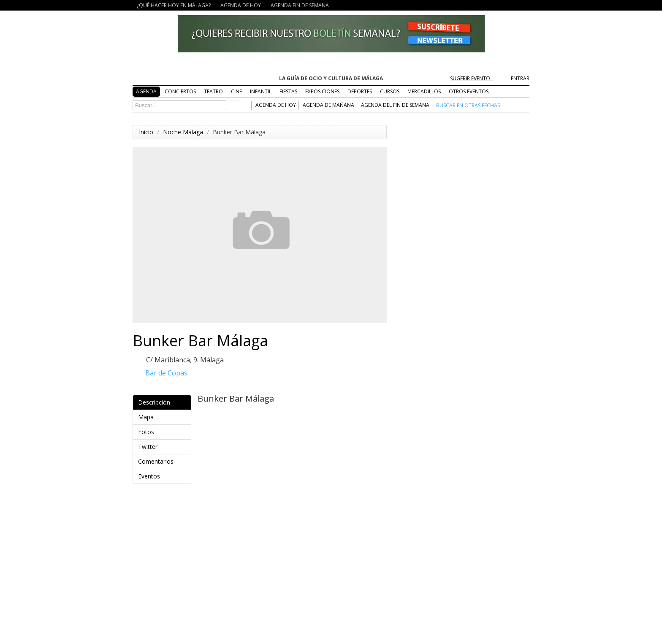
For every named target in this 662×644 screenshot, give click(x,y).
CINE (236, 91)
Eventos (163, 476)
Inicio (146, 132)
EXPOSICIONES (322, 91)
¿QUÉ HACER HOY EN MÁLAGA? (174, 5)
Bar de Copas (166, 373)
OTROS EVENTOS (469, 91)
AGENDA (146, 91)
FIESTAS (288, 91)
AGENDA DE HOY (241, 5)
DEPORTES (360, 91)
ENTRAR (520, 78)
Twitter (163, 447)
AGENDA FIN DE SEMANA (300, 5)
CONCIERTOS (180, 91)
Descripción (163, 402)
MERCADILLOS (424, 91)
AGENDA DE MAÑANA (328, 105)
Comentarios (163, 461)
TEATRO (213, 91)
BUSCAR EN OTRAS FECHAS (468, 105)
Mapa (163, 417)
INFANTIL (261, 91)
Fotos (163, 432)
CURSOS (390, 91)
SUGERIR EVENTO (475, 78)
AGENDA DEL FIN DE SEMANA (395, 105)
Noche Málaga (183, 132)
